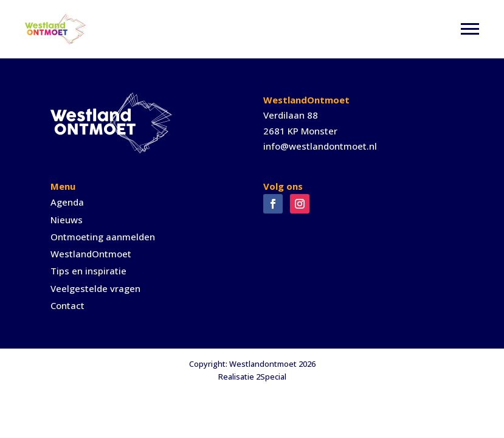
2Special (271, 377)
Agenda (67, 202)
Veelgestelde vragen (95, 288)
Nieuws (67, 220)
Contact (67, 305)
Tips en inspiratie (88, 271)
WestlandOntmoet (91, 254)
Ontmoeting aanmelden (103, 237)
